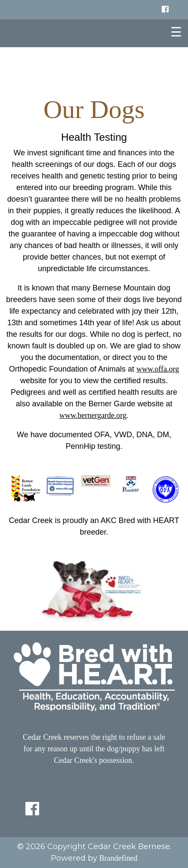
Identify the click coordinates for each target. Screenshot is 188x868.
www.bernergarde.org (93, 415)
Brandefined (119, 858)
